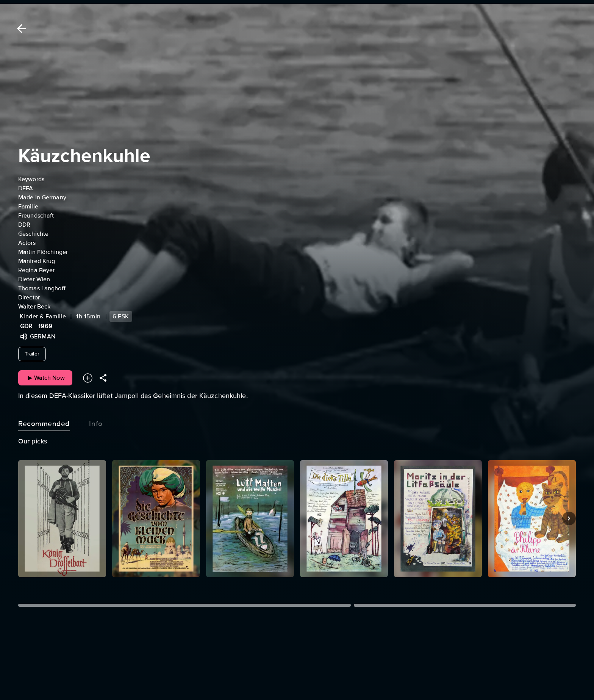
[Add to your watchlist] (88, 378)
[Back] (20, 29)
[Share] (103, 378)
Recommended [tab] (44, 422)
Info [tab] (96, 422)
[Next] (569, 518)
